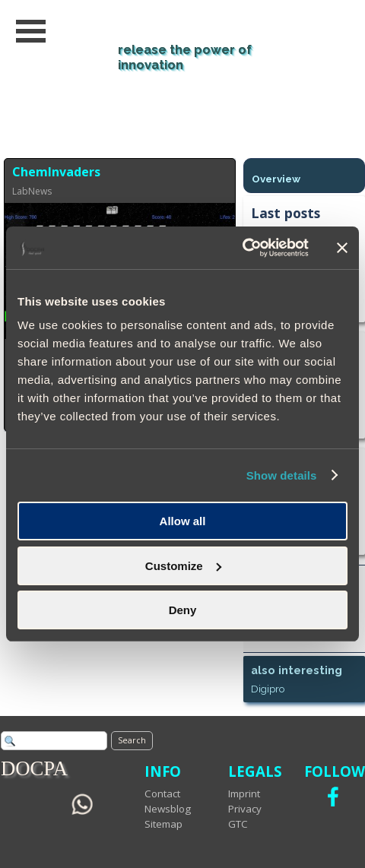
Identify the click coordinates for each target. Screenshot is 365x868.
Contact (162, 794)
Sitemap (163, 824)
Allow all (183, 521)
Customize (183, 566)
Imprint (244, 794)
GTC (238, 824)
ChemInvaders (56, 172)
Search (132, 740)
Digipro (268, 689)
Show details (282, 475)
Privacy (245, 809)
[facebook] (333, 797)
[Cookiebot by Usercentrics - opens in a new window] (242, 248)
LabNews (32, 191)
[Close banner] (342, 248)
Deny (183, 610)
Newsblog (168, 809)
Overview (276, 179)
